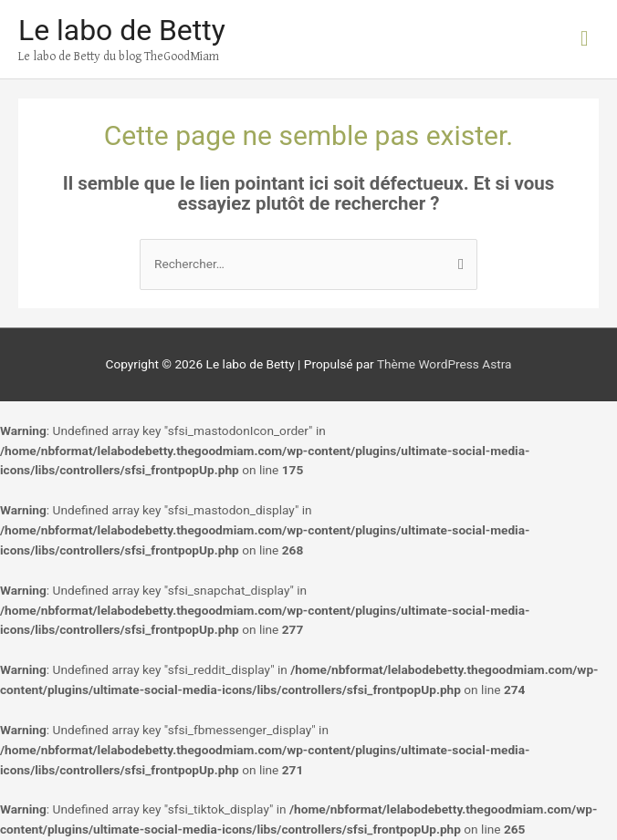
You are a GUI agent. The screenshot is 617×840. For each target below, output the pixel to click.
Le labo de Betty (122, 30)
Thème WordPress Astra (444, 364)
